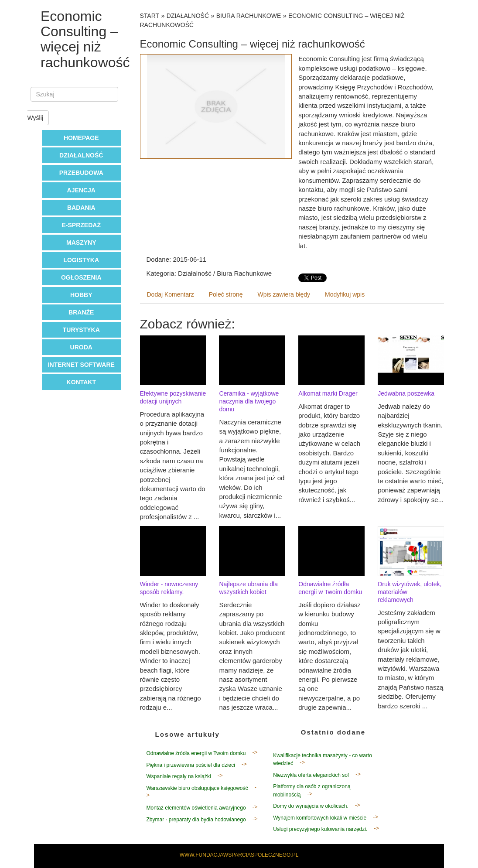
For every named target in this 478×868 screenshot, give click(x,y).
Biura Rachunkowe (249, 16)
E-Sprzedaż (81, 225)
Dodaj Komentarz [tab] (171, 294)
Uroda (81, 347)
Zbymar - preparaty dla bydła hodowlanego (196, 820)
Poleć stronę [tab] (226, 294)
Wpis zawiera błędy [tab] (284, 294)
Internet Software (81, 365)
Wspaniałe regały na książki (179, 776)
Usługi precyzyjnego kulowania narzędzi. (320, 829)
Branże (81, 312)
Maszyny (81, 243)
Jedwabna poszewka (406, 393)
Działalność (81, 155)
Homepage (81, 138)
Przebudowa (81, 173)
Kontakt (81, 382)
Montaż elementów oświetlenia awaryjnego (196, 808)
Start (150, 16)
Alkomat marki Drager (328, 393)
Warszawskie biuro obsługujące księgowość (197, 788)
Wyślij (35, 118)
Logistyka (81, 260)
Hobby (81, 295)
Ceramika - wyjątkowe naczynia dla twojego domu (249, 401)
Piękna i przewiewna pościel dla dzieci (191, 765)
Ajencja (81, 190)
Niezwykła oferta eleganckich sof (311, 775)
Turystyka (81, 330)
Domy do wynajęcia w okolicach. (311, 806)
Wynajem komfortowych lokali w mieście (320, 818)
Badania (81, 208)
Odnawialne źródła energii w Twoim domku (196, 753)
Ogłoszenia (81, 277)
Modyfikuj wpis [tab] (345, 294)
